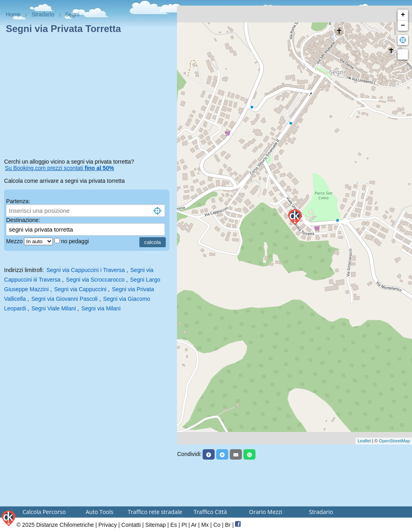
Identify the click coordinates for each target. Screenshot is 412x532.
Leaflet (364, 441)
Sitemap (156, 525)
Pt (184, 525)
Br (228, 525)
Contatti (131, 525)
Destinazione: (23, 220)
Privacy (108, 525)
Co (217, 525)
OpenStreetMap (394, 441)
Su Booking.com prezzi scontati (59, 168)
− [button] (403, 26)
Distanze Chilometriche (65, 525)
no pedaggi (75, 241)
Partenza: (18, 201)
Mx (205, 525)
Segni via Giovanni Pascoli (64, 299)
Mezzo (15, 241)
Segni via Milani (101, 308)
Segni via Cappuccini (80, 289)
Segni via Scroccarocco (95, 280)
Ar (194, 525)
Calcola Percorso (44, 512)
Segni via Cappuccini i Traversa (86, 270)
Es (174, 525)
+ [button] (403, 15)
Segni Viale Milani (53, 308)
